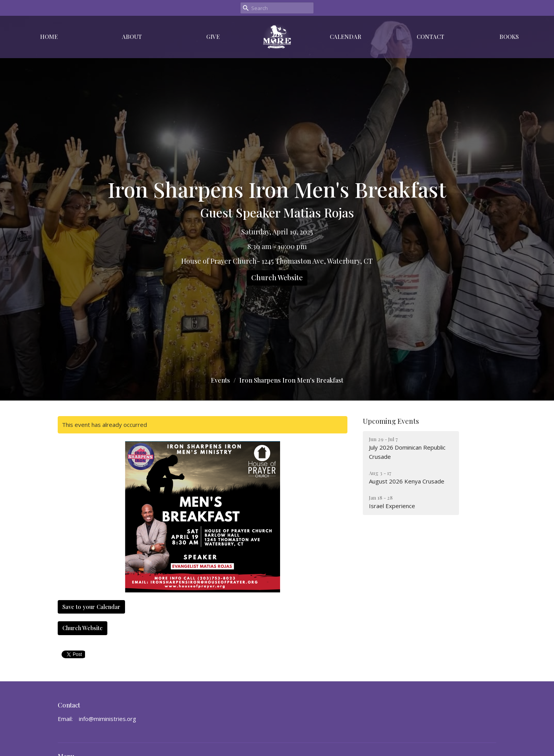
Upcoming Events (391, 421)
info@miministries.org (108, 719)
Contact (431, 37)
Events (220, 380)
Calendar (345, 37)
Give (213, 37)
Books (509, 37)
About (132, 37)
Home (49, 37)
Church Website (277, 278)
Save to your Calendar (91, 607)
